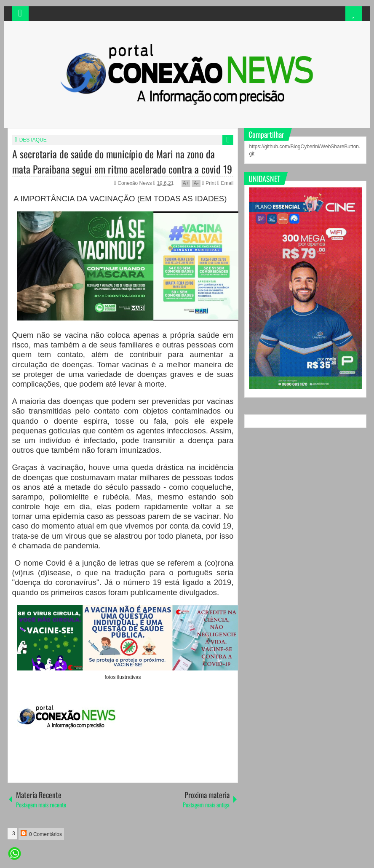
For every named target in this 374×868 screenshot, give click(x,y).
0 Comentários (41, 834)
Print (209, 183)
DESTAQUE (33, 140)
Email (225, 183)
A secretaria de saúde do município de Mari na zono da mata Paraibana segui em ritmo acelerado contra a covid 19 (122, 161)
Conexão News (135, 183)
